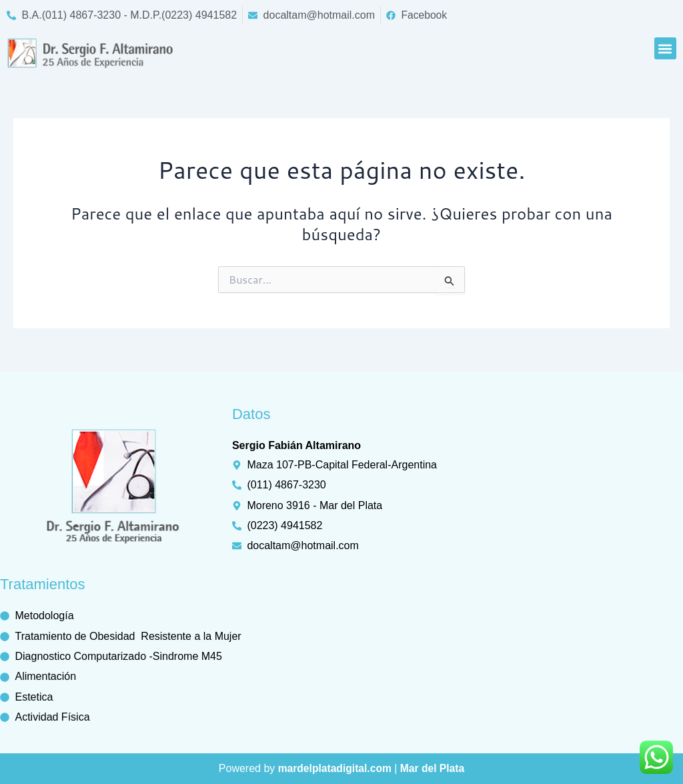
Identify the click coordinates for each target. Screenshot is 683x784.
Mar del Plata (434, 768)
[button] (665, 48)
